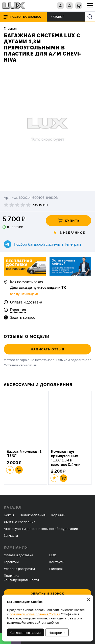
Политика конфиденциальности (21, 577)
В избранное (69, 232)
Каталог (59, 17)
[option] (47, 127)
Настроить (57, 632)
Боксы (9, 515)
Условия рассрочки (19, 568)
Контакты (57, 562)
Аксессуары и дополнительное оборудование (41, 528)
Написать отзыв (47, 349)
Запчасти (11, 535)
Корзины (58, 515)
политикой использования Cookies (35, 614)
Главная (10, 28)
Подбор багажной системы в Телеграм (47, 244)
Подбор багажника (26, 17)
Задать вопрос (23, 317)
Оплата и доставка (26, 302)
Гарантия (18, 309)
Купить (69, 221)
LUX (53, 555)
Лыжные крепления (20, 522)
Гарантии (11, 562)
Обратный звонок (48, 593)
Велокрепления (33, 515)
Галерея (56, 568)
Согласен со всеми (26, 632)
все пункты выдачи (24, 294)
